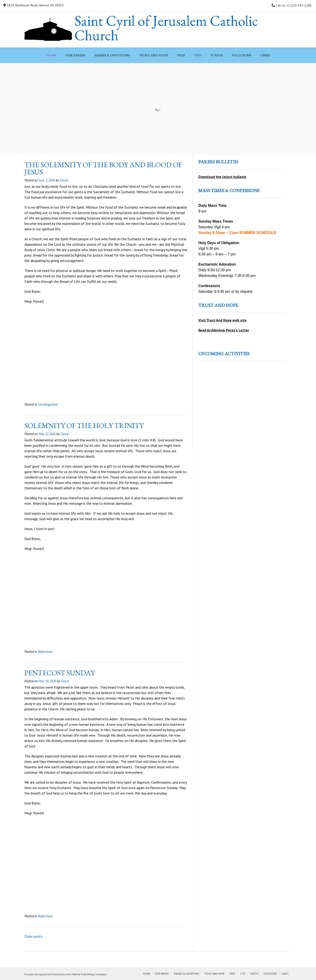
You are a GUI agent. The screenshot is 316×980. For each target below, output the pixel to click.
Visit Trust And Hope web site (222, 320)
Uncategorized (48, 404)
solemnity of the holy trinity (84, 426)
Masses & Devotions (112, 55)
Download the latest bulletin (222, 177)
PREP (181, 55)
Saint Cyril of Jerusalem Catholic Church (166, 28)
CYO (198, 55)
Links (265, 55)
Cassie (64, 180)
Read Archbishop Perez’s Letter (224, 330)
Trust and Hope (154, 55)
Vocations (242, 55)
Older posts (33, 936)
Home (51, 55)
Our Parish (75, 55)
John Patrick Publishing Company (86, 974)
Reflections (45, 652)
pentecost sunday (60, 673)
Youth (217, 55)
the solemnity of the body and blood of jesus (103, 168)
